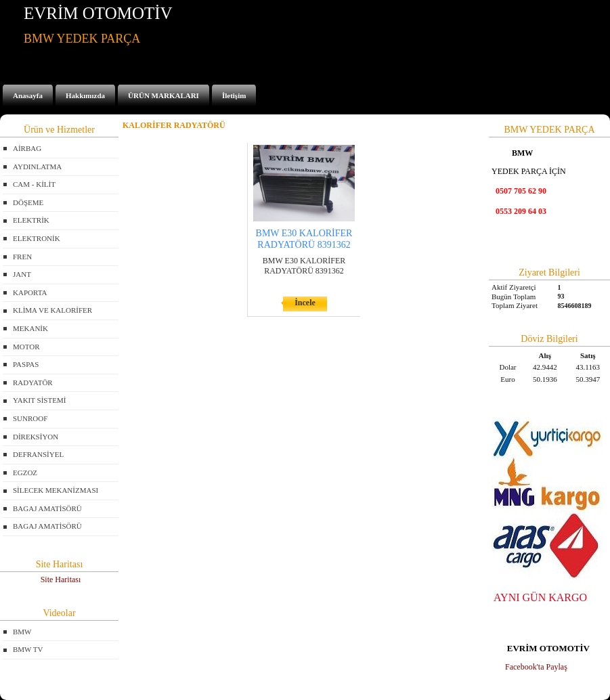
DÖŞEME (28, 202)
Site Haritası (61, 579)
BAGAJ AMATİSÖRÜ (47, 508)
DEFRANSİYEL (38, 454)
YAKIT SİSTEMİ (39, 400)
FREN (22, 257)
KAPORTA (30, 292)
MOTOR (26, 347)
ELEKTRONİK (37, 238)
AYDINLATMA (37, 167)
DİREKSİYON (36, 437)
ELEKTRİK (31, 220)
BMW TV (28, 649)
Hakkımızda (85, 95)
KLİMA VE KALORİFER (52, 310)
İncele (305, 303)
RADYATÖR (33, 382)
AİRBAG (27, 148)
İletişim (234, 95)
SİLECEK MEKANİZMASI (56, 490)
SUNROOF (30, 418)
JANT (22, 274)
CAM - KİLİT (34, 184)
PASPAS (26, 364)
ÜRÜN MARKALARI (164, 95)
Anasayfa (28, 95)
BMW (22, 632)
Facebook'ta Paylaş (536, 667)
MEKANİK (30, 328)
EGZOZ (25, 473)
